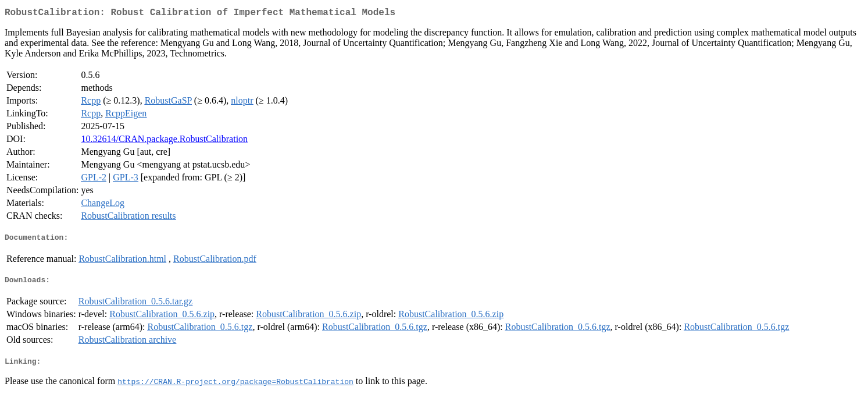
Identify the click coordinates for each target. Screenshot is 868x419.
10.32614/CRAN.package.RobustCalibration (164, 141)
